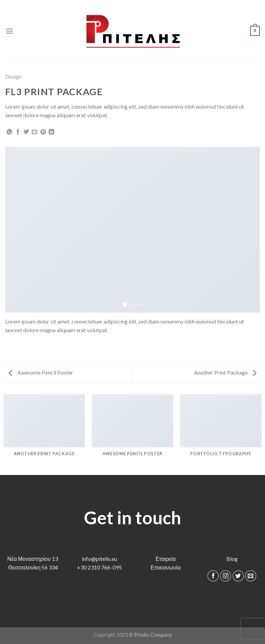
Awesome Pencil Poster (41, 372)
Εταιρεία (166, 559)
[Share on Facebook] (18, 132)
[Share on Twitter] (26, 132)
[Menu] (9, 31)
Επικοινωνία (166, 567)
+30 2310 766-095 (99, 567)
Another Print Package (225, 372)
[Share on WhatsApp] (9, 132)
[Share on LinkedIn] (51, 132)
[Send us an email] (251, 576)
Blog (232, 559)
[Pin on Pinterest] (43, 132)
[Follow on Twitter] (238, 576)
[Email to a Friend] (35, 132)
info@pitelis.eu (99, 559)
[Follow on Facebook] (213, 576)
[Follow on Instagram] (225, 576)
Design (13, 76)
